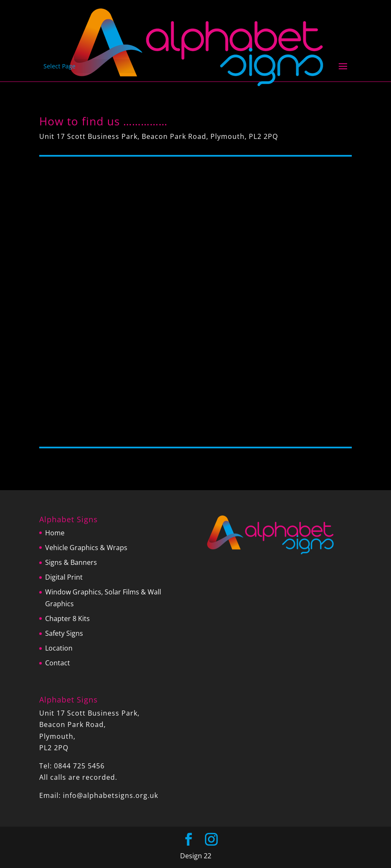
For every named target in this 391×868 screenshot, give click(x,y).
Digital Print (64, 577)
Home (55, 533)
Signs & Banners (71, 562)
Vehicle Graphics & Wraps (86, 548)
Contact (58, 663)
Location (59, 648)
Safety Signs (64, 633)
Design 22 (196, 856)
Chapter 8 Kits (67, 618)
